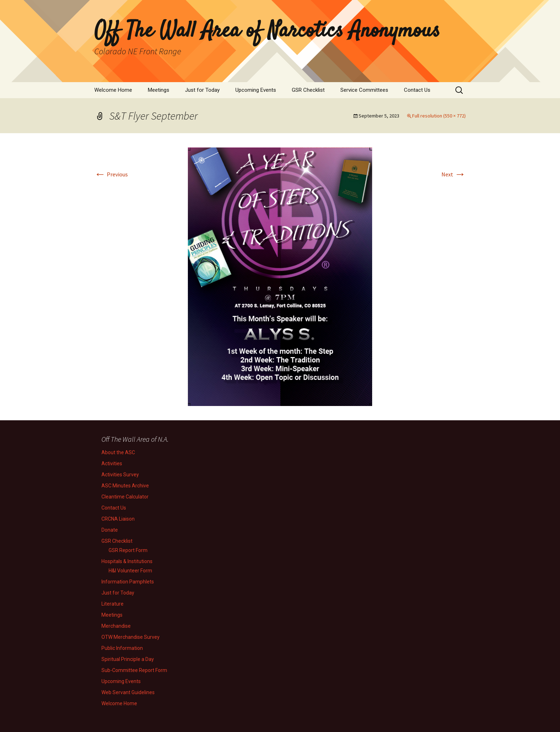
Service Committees (364, 90)
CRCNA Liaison (118, 519)
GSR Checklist (308, 90)
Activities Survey (120, 475)
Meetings (159, 90)
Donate (110, 530)
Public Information (122, 648)
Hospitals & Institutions (127, 561)
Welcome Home (113, 90)
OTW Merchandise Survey (131, 637)
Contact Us (417, 90)
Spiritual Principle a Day (128, 659)
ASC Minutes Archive (125, 486)
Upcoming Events (256, 90)
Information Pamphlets (128, 582)
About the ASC (118, 452)
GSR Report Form (128, 550)
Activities (112, 463)
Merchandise (116, 626)
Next (454, 174)
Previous (111, 174)
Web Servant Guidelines (128, 692)
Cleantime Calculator (125, 497)
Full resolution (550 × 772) (439, 116)
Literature (112, 604)
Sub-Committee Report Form (134, 670)
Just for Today (202, 90)
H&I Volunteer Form (130, 571)
